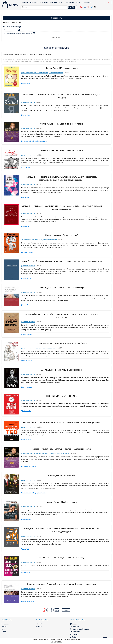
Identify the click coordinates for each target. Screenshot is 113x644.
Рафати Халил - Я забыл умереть (60, 497)
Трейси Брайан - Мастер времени (60, 393)
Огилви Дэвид (25, 167)
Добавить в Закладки (108, 3)
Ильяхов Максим (26, 251)
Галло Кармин (25, 436)
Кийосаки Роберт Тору (27, 141)
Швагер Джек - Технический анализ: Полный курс (60, 286)
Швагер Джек (25, 303)
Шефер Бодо (24, 83)
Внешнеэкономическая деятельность (19, 33)
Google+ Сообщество (64, 623)
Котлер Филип (25, 115)
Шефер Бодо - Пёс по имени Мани (60, 68)
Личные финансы (40, 450)
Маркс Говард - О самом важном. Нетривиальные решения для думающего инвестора (60, 260)
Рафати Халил (25, 514)
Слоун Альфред (25, 384)
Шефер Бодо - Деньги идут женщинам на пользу (60, 552)
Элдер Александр (26, 358)
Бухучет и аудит (12, 30)
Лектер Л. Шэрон (40, 141)
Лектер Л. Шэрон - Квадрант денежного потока (60, 123)
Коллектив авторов (26, 596)
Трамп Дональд (40, 488)
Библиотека (35, 2)
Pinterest (59, 628)
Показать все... (56, 38)
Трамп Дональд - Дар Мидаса (60, 471)
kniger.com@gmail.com (95, 618)
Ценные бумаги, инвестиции (44, 345)
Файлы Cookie (87, 623)
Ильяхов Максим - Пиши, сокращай (60, 234)
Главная (25, 2)
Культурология (24, 238)
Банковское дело (12, 26)
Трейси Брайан (25, 408)
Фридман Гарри (25, 332)
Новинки (71, 2)
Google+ (60, 621)
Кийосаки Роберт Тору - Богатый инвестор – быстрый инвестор (60, 445)
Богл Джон (24, 196)
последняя (65, 604)
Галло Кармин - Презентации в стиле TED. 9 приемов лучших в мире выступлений (60, 419)
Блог (78, 2)
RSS (58, 636)
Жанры (45, 2)
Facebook (59, 618)
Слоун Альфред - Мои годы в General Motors (60, 367)
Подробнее (58, 642)
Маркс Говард (25, 277)
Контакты (86, 2)
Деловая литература (27, 54)
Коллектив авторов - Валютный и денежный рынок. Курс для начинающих (60, 579)
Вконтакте (60, 626)
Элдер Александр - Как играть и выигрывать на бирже (60, 341)
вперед (57, 604)
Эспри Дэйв (24, 543)
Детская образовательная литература (32, 73)
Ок (52, 642)
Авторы (54, 2)
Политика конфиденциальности (94, 621)
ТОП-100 (62, 2)
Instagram (60, 634)
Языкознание (35, 238)
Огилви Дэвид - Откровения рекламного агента (60, 149)
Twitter (58, 631)
